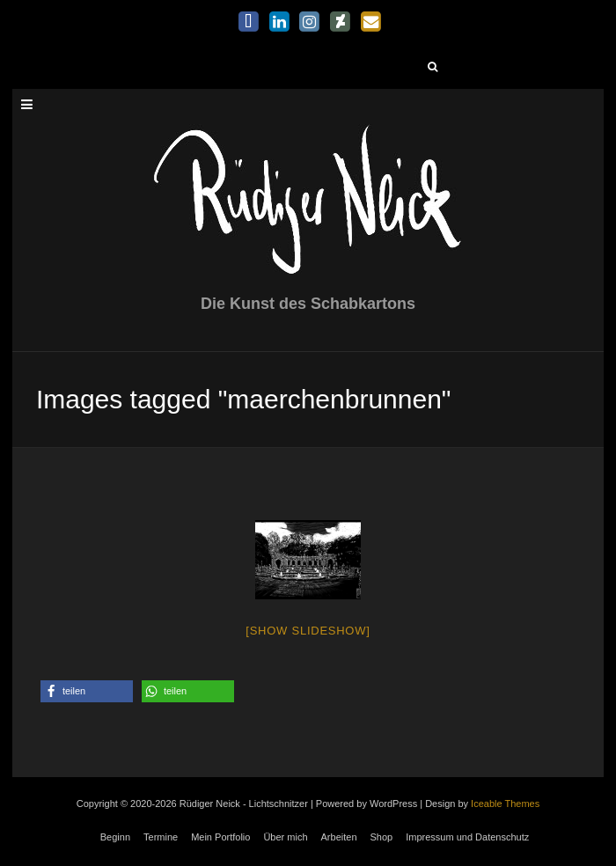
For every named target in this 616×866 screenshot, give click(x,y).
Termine (161, 837)
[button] (87, 691)
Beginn (115, 837)
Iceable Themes (505, 804)
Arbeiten (339, 837)
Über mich (285, 837)
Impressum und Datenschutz (467, 837)
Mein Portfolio (220, 837)
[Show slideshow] (308, 631)
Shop (382, 837)
